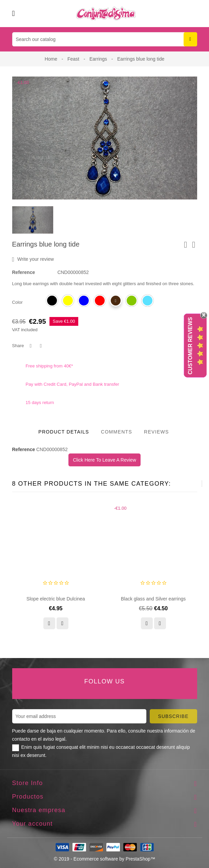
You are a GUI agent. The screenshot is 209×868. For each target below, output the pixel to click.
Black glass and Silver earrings (153, 599)
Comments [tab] (117, 432)
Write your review (33, 259)
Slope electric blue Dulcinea (56, 599)
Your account (33, 824)
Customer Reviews (190, 346)
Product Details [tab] (64, 432)
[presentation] (185, 484)
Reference (24, 272)
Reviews (156, 432)
